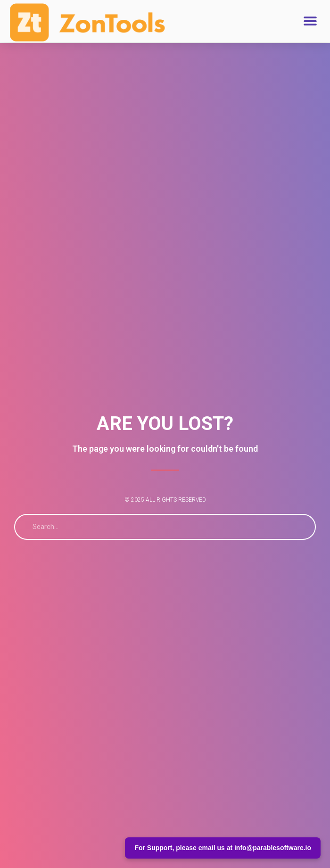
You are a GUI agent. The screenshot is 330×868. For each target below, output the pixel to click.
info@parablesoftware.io (273, 848)
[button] (310, 21)
